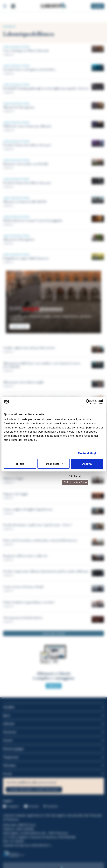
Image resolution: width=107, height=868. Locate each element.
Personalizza (54, 464)
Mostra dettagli (87, 453)
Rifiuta (20, 464)
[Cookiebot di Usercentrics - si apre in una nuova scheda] (88, 402)
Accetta (87, 464)
